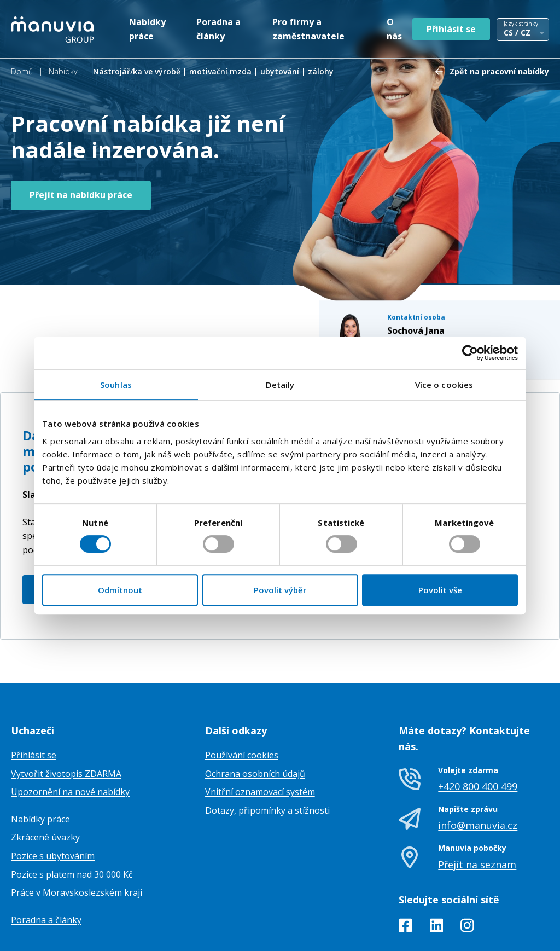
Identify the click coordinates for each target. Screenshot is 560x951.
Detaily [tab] (280, 385)
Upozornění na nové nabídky (70, 737)
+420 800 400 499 (478, 731)
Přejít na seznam (477, 809)
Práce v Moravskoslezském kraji (77, 837)
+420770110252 (427, 265)
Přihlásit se (451, 29)
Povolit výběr (280, 590)
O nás (394, 29)
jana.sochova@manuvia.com (449, 277)
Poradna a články (218, 29)
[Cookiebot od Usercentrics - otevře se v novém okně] (470, 353)
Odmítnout (120, 590)
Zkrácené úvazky (45, 782)
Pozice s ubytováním (53, 801)
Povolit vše (440, 590)
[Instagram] (467, 872)
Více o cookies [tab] (444, 385)
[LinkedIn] (437, 872)
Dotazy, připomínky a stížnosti (267, 755)
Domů (22, 71)
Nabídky (63, 71)
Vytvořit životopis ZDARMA (66, 718)
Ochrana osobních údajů (255, 718)
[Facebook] (406, 872)
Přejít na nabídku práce (81, 195)
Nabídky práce (147, 29)
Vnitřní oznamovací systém (260, 737)
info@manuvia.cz (478, 770)
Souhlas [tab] (116, 385)
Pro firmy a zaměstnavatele (308, 29)
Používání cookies (242, 700)
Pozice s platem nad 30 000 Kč (72, 819)
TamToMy (530, 934)
